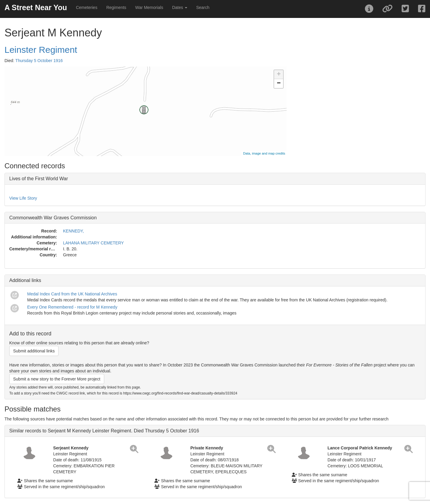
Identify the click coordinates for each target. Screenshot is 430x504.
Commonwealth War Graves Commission (53, 218)
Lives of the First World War (39, 179)
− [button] (279, 84)
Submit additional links (34, 351)
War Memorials (149, 7)
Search (203, 7)
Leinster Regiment (41, 50)
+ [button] (279, 75)
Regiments (116, 7)
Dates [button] (179, 7)
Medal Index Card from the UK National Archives (72, 294)
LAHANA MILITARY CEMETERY (93, 243)
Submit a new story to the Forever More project (57, 379)
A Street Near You (36, 7)
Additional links (25, 280)
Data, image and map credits (264, 153)
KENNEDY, (73, 231)
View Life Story (23, 198)
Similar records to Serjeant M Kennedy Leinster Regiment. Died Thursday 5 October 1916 (104, 431)
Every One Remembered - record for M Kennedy (72, 307)
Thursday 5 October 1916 (39, 61)
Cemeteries (87, 7)
